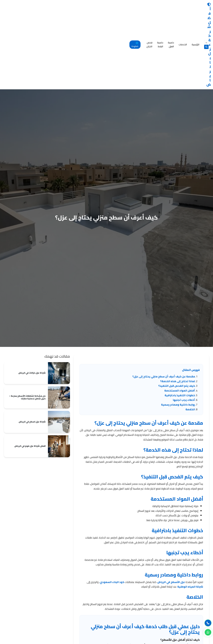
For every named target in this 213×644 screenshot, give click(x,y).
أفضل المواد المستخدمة (180, 313)
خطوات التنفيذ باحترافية (180, 318)
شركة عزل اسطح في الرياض (32, 343)
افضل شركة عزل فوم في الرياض (30, 368)
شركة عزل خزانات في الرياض (32, 295)
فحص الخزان (30, 5)
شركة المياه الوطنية (190, 509)
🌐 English (11, 5)
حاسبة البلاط (46, 5)
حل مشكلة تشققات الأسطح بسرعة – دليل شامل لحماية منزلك (27, 319)
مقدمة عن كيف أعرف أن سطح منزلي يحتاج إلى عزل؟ (164, 299)
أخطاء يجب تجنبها (184, 322)
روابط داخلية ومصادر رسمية (178, 327)
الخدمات (78, 5)
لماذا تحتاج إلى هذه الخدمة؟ (178, 304)
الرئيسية (91, 5)
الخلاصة (190, 332)
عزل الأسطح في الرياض (171, 504)
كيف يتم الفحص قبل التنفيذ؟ (177, 308)
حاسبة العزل (63, 5)
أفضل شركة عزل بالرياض (189, 5)
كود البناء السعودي (112, 504)
